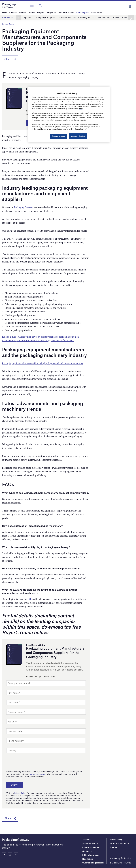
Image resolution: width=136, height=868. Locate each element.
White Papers (104, 18)
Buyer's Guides (8, 24)
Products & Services (67, 18)
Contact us (87, 851)
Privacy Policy (20, 793)
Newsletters (88, 859)
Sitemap (114, 847)
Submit (15, 785)
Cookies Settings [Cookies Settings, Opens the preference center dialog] (58, 136)
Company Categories (46, 18)
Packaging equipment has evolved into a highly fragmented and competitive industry (43, 363)
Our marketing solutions (93, 863)
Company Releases (87, 18)
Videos (116, 18)
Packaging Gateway (23, 207)
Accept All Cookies (78, 136)
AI (30, 599)
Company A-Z (27, 18)
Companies (7, 18)
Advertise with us (90, 843)
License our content (91, 847)
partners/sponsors (38, 774)
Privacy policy (116, 840)
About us (86, 840)
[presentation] (27, 761)
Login (130, 6)
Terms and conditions (119, 843)
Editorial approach (91, 855)
